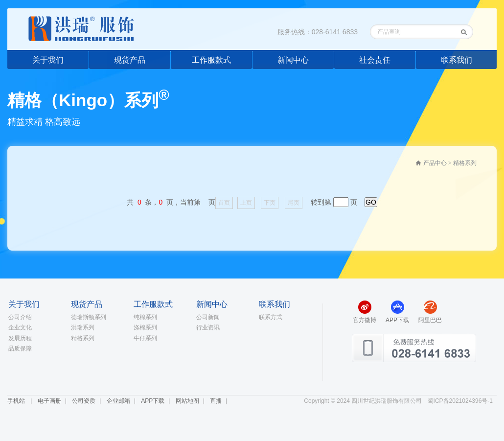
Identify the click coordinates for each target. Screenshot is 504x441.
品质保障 (20, 348)
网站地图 (187, 401)
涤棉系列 (145, 327)
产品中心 (435, 163)
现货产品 (130, 60)
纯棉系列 (145, 317)
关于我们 (48, 60)
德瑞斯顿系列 (89, 317)
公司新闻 (208, 317)
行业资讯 (208, 327)
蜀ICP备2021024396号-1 (460, 401)
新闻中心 (293, 60)
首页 (224, 203)
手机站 (16, 401)
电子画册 (49, 401)
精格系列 (83, 338)
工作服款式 (211, 60)
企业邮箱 (118, 401)
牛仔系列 (145, 338)
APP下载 (397, 320)
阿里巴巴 (430, 320)
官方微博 (365, 320)
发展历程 (20, 338)
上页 (246, 203)
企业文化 (20, 327)
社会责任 (375, 60)
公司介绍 (20, 317)
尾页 (294, 203)
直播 (216, 401)
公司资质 (84, 401)
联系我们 (457, 60)
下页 (270, 203)
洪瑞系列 (83, 327)
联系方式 (271, 317)
